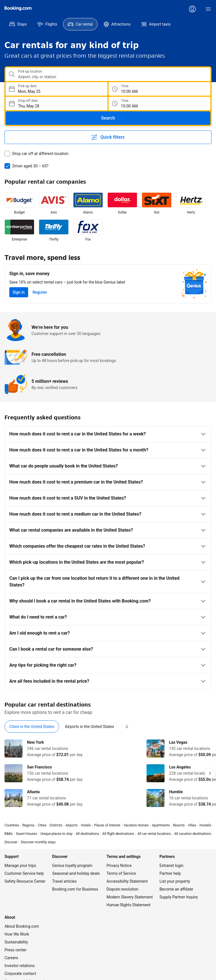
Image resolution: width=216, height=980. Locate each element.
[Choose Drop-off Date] (57, 104)
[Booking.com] (18, 8)
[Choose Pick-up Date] (57, 89)
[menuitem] (18, 24)
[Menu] (208, 9)
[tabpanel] (108, 773)
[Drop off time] (159, 104)
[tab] (32, 727)
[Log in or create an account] (192, 9)
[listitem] (19, 204)
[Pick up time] (159, 89)
